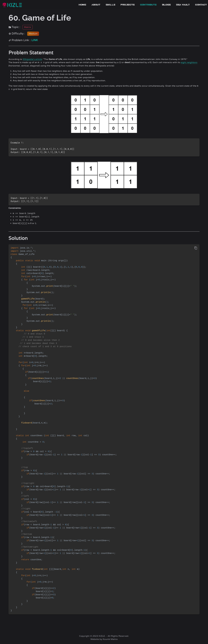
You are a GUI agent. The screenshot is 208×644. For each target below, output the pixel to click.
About (96, 5)
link (35, 40)
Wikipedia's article (32, 59)
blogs (166, 5)
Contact (201, 5)
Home (82, 5)
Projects (128, 5)
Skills (110, 5)
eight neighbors (189, 62)
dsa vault (183, 5)
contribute (148, 5)
